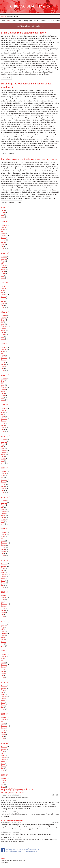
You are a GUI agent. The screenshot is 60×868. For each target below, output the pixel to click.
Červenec (4, 236)
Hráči (19, 21)
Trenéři (19, 202)
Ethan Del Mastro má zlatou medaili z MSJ (23, 33)
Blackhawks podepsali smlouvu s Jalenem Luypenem (29, 159)
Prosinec (4, 225)
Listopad (4, 227)
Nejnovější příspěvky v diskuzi (17, 789)
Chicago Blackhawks (30, 6)
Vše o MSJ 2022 (6, 78)
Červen (3, 238)
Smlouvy (12, 153)
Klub (31, 21)
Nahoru (3, 858)
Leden (3, 217)
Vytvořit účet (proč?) (14, 16)
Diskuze (36, 21)
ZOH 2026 (51, 21)
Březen (3, 213)
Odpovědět (55, 795)
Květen (3, 240)
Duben (3, 211)
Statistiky (25, 21)
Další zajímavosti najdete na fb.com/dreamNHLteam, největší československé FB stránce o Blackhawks (22, 850)
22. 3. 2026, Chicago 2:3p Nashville (12, 793)
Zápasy (14, 21)
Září (2, 231)
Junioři (5, 153)
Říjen (3, 229)
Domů (3, 21)
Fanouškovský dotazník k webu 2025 (30, 26)
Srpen (3, 234)
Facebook (43, 21)
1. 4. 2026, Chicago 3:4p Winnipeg (12, 820)
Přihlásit (4, 16)
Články (8, 21)
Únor (3, 215)
